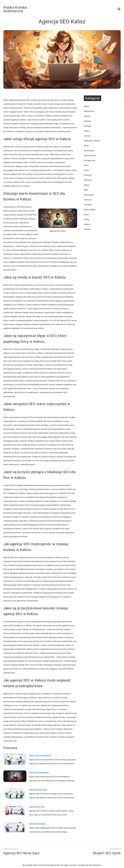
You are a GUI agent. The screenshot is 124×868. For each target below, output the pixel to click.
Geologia (87, 126)
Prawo (86, 170)
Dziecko (87, 116)
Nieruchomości (90, 156)
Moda (86, 146)
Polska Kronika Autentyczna (15, 9)
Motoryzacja (89, 151)
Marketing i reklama (92, 141)
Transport (88, 200)
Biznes (87, 106)
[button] (119, 9)
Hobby (87, 131)
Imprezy (87, 136)
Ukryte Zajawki (90, 210)
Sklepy (87, 185)
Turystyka (88, 205)
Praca (86, 165)
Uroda (86, 215)
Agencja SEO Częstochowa (40, 755)
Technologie (89, 195)
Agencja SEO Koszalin (38, 790)
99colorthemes (95, 865)
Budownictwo (89, 111)
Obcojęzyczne (90, 160)
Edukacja (87, 121)
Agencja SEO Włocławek (39, 773)
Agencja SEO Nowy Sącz (21, 853)
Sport (86, 190)
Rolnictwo (88, 180)
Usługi (86, 219)
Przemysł (88, 175)
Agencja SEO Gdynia (37, 824)
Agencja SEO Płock (37, 807)
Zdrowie (87, 229)
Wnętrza (87, 224)
